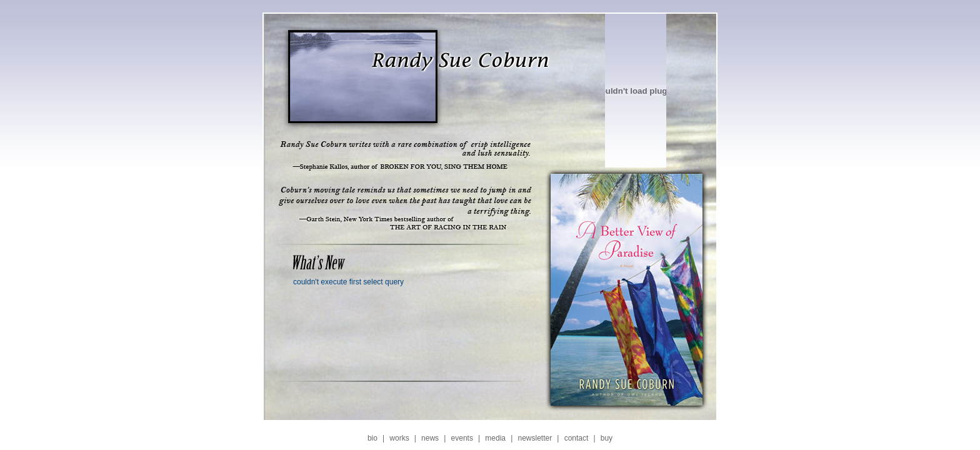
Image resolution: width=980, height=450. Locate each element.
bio (372, 438)
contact (577, 438)
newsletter (535, 438)
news (430, 438)
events (462, 438)
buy (607, 438)
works (399, 438)
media (495, 438)
